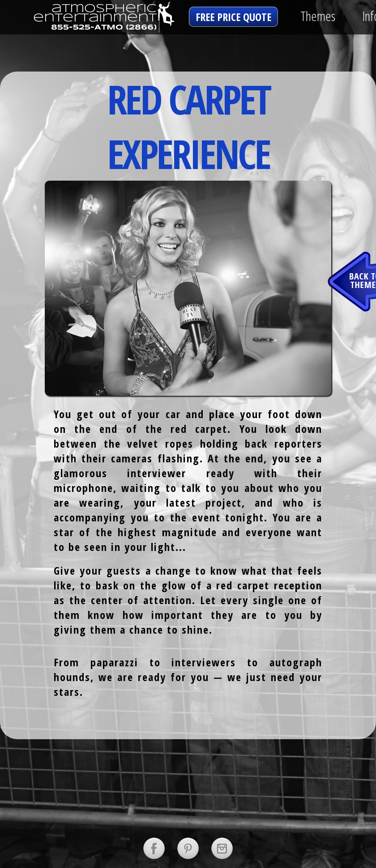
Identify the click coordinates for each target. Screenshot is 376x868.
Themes (318, 16)
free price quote (233, 17)
